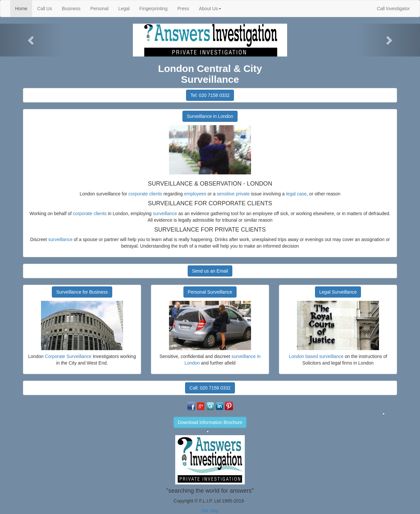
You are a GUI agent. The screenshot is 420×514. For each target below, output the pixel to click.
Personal (99, 9)
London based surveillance (316, 356)
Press (183, 9)
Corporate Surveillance (68, 356)
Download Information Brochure (210, 422)
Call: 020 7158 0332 (210, 388)
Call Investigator (393, 9)
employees (195, 194)
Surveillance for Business (82, 292)
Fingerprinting (154, 9)
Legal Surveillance (338, 292)
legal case (296, 194)
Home (24, 8)
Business (71, 9)
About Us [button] (210, 9)
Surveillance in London (210, 116)
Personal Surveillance (210, 292)
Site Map (210, 511)
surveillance (165, 213)
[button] (31, 40)
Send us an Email (210, 271)
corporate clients (145, 194)
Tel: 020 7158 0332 (210, 95)
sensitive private (233, 194)
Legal (124, 9)
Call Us (44, 9)
